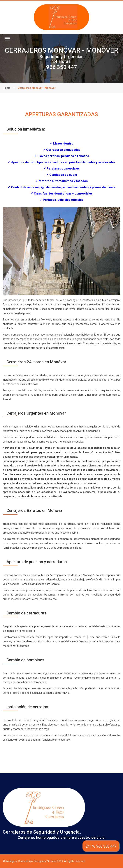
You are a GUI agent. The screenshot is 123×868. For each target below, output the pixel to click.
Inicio (7, 88)
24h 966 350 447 (101, 846)
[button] (7, 39)
